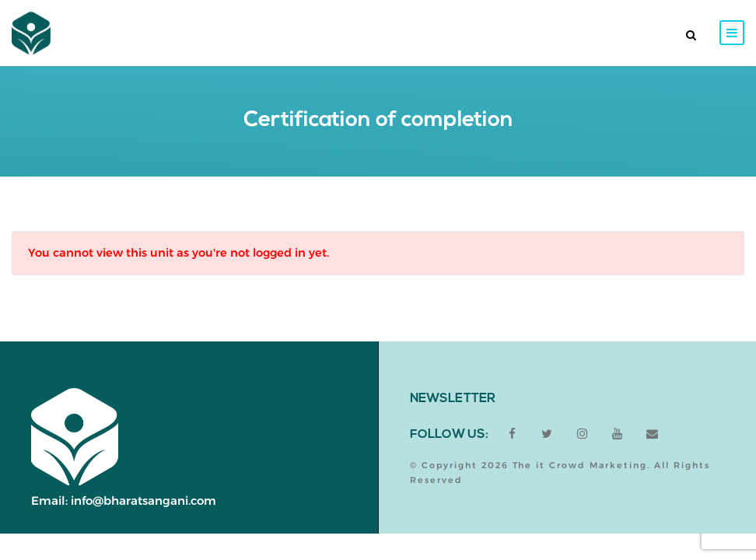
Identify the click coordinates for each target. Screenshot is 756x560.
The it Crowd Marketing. (581, 465)
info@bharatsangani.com (143, 500)
